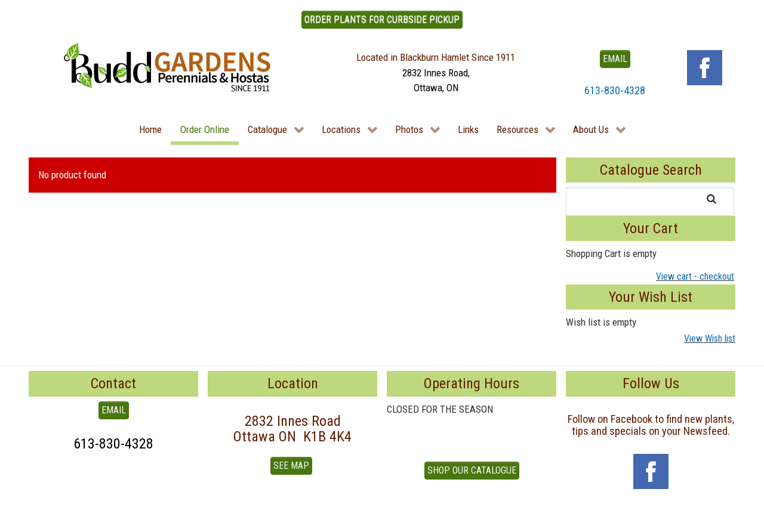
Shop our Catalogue (472, 470)
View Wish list (710, 338)
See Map (291, 465)
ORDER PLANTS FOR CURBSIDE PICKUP (382, 19)
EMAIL (615, 59)
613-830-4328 (615, 90)
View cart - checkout (695, 276)
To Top (42, 518)
